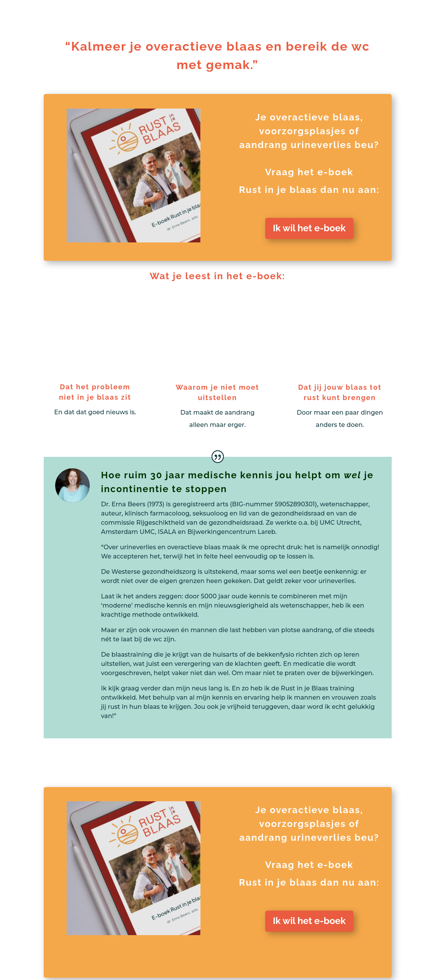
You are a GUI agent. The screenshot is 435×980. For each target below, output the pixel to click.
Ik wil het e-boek (309, 228)
